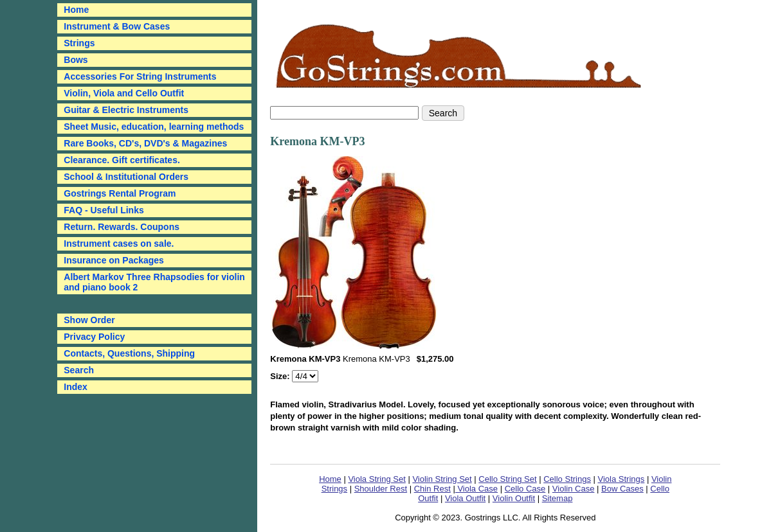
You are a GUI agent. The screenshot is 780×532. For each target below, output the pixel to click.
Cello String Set (507, 479)
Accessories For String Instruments (140, 76)
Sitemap (558, 498)
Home (330, 479)
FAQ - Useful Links (104, 210)
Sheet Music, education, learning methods (154, 127)
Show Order (89, 320)
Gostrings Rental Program (120, 193)
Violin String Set (442, 479)
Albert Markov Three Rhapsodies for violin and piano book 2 (154, 282)
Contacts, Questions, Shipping (129, 353)
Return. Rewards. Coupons (122, 227)
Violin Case (574, 489)
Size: (281, 376)
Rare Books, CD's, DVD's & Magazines (145, 143)
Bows (76, 60)
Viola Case (476, 489)
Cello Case (525, 489)
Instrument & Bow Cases (117, 26)
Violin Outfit (514, 498)
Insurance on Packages (114, 260)
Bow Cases (622, 489)
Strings (79, 43)
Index (76, 387)
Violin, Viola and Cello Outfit (124, 93)
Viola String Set (376, 479)
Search (79, 370)
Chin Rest (432, 489)
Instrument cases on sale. (119, 244)
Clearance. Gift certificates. (122, 160)
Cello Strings (567, 479)
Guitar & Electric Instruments (126, 110)
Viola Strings (621, 479)
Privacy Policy (94, 337)
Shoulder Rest (381, 489)
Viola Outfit (465, 498)
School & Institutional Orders (126, 177)
